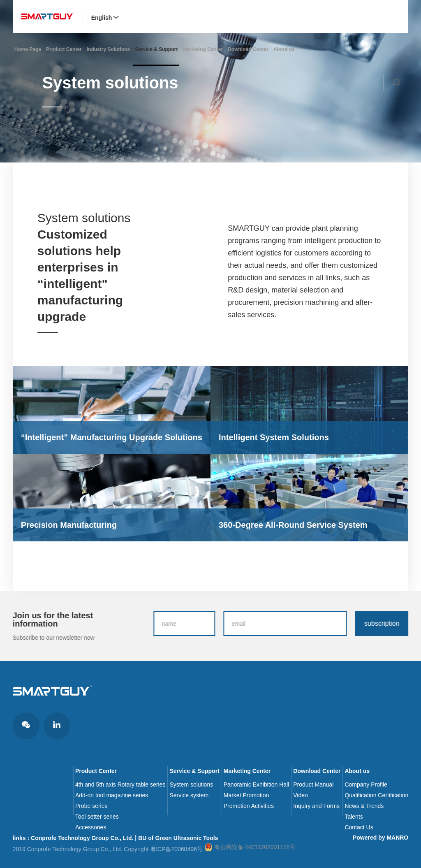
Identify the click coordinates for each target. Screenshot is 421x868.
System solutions (191, 784)
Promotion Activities (249, 806)
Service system (189, 795)
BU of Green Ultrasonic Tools (178, 838)
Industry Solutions (108, 49)
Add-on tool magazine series (112, 795)
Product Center (64, 49)
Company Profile (366, 784)
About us (284, 49)
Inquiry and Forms (316, 806)
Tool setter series (97, 817)
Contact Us (359, 827)
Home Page (28, 49)
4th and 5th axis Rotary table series (120, 784)
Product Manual (313, 784)
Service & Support (156, 49)
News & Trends (364, 806)
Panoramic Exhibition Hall (257, 784)
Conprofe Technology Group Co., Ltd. (82, 838)
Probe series (91, 806)
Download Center (248, 49)
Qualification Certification (376, 795)
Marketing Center (203, 49)
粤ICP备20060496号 (176, 849)
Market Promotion (246, 795)
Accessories (91, 827)
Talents (354, 817)
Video (301, 795)
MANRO (397, 838)
